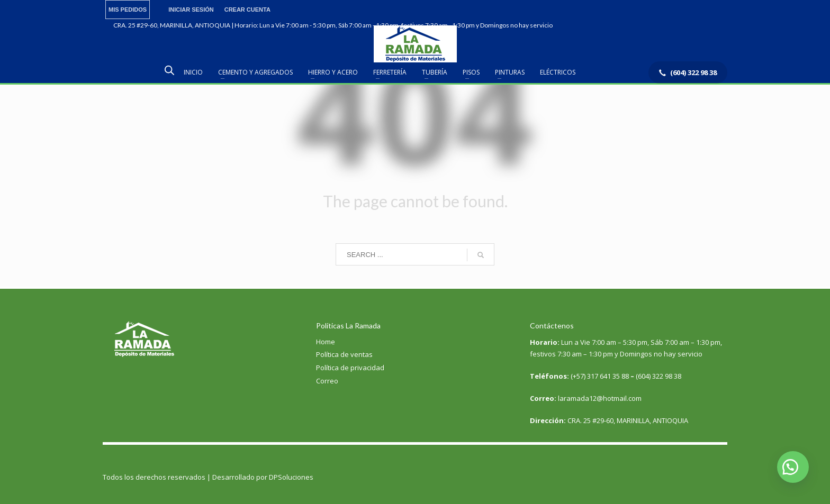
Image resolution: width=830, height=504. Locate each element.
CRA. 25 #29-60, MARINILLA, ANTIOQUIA (609, 420)
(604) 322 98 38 (658, 376)
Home (326, 342)
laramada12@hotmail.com (586, 398)
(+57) (579, 376)
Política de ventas (344, 354)
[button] (793, 467)
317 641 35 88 (608, 376)
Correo (327, 381)
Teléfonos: (550, 376)
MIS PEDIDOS (128, 10)
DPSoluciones (291, 477)
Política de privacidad (350, 368)
